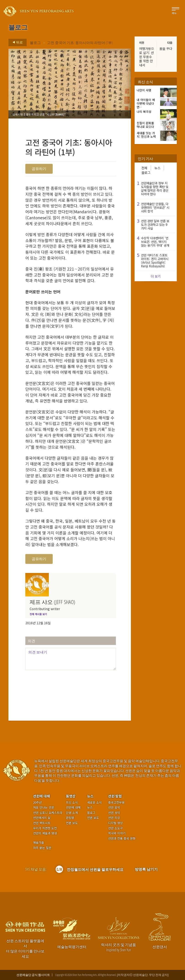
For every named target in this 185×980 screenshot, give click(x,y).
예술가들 (39, 842)
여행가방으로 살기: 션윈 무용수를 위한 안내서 (147, 57)
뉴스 (157, 168)
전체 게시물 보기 (38, 614)
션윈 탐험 (115, 796)
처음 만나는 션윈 (44, 807)
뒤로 (16, 42)
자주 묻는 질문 (42, 848)
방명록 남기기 (146, 869)
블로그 (35, 43)
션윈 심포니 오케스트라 (48, 813)
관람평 (70, 818)
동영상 (71, 796)
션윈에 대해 (42, 796)
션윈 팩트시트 (42, 823)
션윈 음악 (114, 807)
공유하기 (39, 169)
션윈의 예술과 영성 (45, 833)
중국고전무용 (116, 802)
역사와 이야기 (117, 833)
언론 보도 (72, 823)
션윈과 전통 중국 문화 (122, 838)
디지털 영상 (115, 823)
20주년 (37, 802)
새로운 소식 (94, 802)
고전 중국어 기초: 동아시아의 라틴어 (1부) (80, 43)
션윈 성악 (114, 813)
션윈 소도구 (115, 828)
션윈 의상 (114, 818)
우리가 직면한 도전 (45, 828)
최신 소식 (72, 802)
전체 (144, 168)
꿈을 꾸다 (166, 49)
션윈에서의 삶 (42, 818)
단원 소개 (72, 813)
